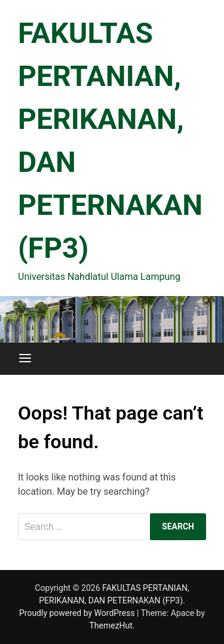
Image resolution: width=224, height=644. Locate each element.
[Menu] (25, 359)
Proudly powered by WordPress (78, 613)
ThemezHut (111, 625)
